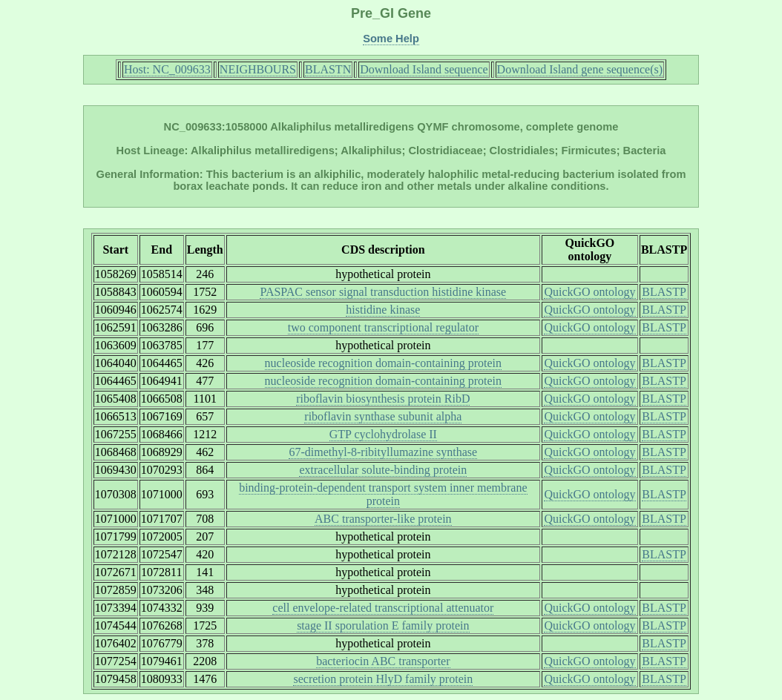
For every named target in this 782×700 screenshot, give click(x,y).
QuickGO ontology (589, 292)
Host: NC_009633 (167, 69)
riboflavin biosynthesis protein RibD (383, 399)
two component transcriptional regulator (383, 327)
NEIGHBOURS (258, 69)
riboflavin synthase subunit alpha (383, 416)
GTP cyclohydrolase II (383, 434)
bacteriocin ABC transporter (383, 661)
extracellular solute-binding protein (383, 470)
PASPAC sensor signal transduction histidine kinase (383, 292)
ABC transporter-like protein (383, 519)
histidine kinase (383, 310)
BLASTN (328, 69)
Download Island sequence (424, 69)
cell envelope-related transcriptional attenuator (383, 608)
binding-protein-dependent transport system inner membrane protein (383, 494)
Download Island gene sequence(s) (580, 69)
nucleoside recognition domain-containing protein (383, 363)
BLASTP (664, 292)
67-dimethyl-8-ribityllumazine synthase (383, 452)
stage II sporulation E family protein (383, 625)
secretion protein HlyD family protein (383, 679)
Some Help (391, 39)
